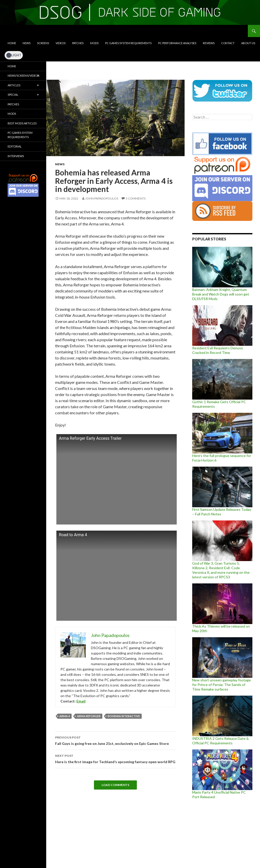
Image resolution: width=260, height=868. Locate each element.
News (27, 43)
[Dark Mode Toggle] (14, 55)
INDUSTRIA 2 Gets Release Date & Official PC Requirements (221, 741)
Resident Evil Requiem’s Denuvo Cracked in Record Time (218, 350)
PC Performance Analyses (177, 43)
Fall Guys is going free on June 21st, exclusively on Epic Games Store (115, 740)
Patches (78, 43)
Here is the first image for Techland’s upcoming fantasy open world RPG (115, 758)
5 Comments (136, 198)
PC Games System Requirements (128, 43)
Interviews (16, 156)
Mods (94, 43)
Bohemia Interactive (124, 716)
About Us (248, 43)
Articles (14, 85)
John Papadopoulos (102, 198)
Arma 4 (65, 716)
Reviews (209, 43)
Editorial (15, 146)
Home (12, 43)
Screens (43, 43)
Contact (228, 43)
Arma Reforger (89, 716)
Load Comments (115, 785)
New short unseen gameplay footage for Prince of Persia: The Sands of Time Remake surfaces (222, 685)
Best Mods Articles (22, 123)
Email (81, 701)
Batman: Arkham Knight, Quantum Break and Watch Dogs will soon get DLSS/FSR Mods (221, 294)
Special (13, 95)
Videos (61, 43)
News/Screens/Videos (23, 76)
